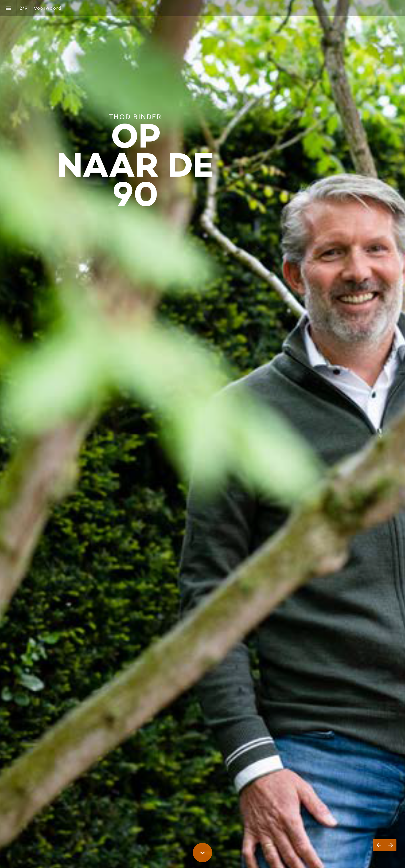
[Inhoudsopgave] (8, 8)
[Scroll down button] (202, 853)
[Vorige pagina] (379, 845)
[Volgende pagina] (391, 845)
